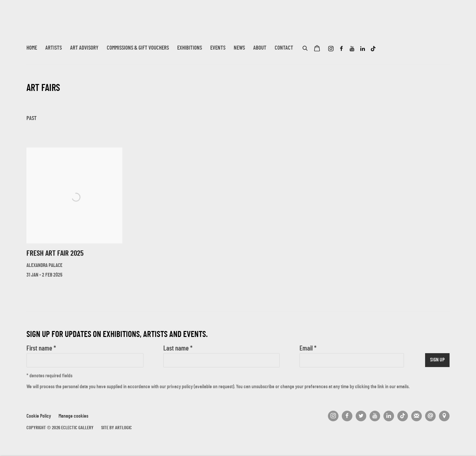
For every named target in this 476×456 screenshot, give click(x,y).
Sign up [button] (437, 360)
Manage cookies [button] (73, 416)
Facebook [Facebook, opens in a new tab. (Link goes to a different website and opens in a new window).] (341, 49)
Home (32, 48)
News (239, 48)
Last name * (178, 349)
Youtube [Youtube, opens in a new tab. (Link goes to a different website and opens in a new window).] (352, 49)
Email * (308, 349)
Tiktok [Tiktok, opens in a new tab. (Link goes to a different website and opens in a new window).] (373, 49)
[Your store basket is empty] (317, 49)
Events (218, 48)
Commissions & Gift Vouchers (138, 48)
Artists (54, 48)
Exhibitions (190, 48)
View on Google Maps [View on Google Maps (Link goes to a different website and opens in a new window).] (444, 416)
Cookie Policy (39, 416)
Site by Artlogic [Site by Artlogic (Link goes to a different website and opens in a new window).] (117, 428)
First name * (41, 349)
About (260, 48)
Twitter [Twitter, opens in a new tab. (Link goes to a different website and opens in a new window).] (361, 416)
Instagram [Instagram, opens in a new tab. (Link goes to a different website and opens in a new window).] (331, 49)
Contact (284, 48)
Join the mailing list (416, 416)
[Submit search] (305, 47)
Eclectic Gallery (59, 26)
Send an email (430, 416)
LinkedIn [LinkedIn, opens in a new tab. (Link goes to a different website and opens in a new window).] (363, 49)
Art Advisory (84, 48)
